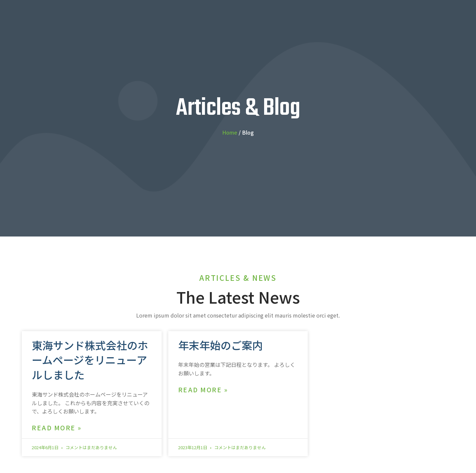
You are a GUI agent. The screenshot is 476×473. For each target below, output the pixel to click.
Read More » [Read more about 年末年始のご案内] (203, 390)
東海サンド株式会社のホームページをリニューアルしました (90, 360)
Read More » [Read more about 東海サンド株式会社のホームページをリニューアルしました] (57, 428)
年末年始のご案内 (220, 345)
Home (230, 132)
